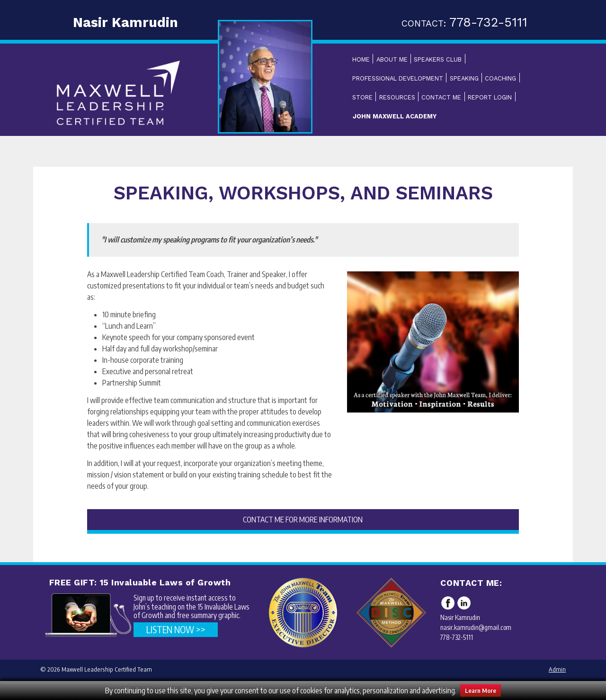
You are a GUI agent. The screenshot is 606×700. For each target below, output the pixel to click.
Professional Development (398, 78)
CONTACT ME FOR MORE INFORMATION (303, 520)
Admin (557, 669)
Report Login (490, 97)
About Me (392, 59)
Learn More (481, 691)
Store (362, 97)
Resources (397, 97)
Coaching (500, 78)
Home (361, 59)
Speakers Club (438, 59)
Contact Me (441, 97)
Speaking (464, 78)
